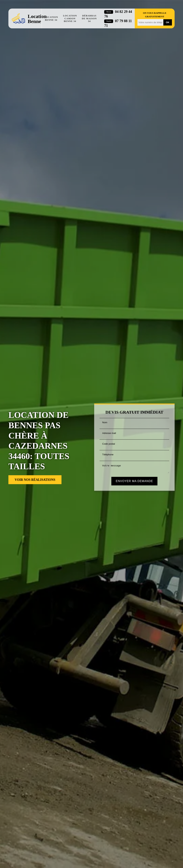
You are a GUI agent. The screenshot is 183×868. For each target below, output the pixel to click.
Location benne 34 (51, 18)
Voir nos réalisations (35, 480)
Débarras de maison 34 (89, 18)
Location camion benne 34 (70, 18)
